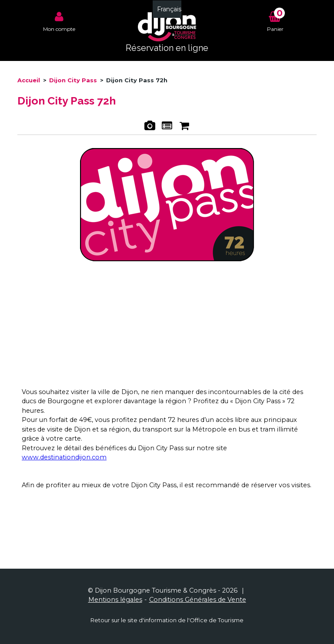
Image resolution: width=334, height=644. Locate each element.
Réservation (184, 127)
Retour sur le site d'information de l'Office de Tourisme (167, 620)
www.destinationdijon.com (64, 457)
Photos (149, 127)
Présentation (167, 127)
